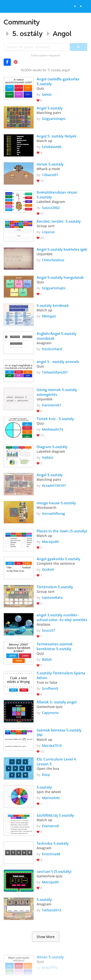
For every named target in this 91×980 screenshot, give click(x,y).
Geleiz (47, 94)
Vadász (48, 457)
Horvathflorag (53, 514)
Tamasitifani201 (55, 372)
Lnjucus (48, 232)
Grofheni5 (50, 688)
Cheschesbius (53, 260)
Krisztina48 (51, 854)
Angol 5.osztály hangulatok (60, 277)
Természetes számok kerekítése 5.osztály (55, 646)
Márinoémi (51, 798)
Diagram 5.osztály (52, 447)
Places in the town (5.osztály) (62, 531)
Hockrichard (52, 349)
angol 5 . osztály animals (59, 362)
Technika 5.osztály (53, 843)
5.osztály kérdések (53, 305)
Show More (46, 937)
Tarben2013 (52, 910)
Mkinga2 (49, 316)
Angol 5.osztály (50, 108)
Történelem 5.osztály (55, 587)
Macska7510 (52, 745)
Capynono (50, 713)
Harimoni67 (52, 405)
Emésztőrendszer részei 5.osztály (57, 195)
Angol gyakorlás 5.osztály (59, 559)
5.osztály (45, 787)
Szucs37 (48, 630)
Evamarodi (51, 826)
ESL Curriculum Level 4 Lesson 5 (57, 761)
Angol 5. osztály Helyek (57, 136)
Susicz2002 (51, 208)
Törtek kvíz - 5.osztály (56, 419)
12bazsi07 (50, 175)
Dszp (46, 775)
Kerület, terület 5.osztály (59, 221)
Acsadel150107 (54, 485)
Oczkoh (48, 569)
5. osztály (27, 33)
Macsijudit (50, 542)
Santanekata (52, 597)
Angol (62, 33)
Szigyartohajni (54, 119)
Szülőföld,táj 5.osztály (55, 815)
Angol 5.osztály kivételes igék (62, 249)
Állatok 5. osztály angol (57, 702)
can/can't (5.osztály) (54, 871)
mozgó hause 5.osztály (56, 503)
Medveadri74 (52, 429)
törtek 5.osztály (50, 164)
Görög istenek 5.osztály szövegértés (57, 392)
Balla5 (47, 659)
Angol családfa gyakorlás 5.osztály (58, 81)
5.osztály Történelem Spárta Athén (61, 675)
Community (22, 22)
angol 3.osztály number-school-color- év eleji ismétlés (62, 617)
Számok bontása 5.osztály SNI (59, 732)
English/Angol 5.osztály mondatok (57, 336)
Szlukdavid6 (52, 147)
